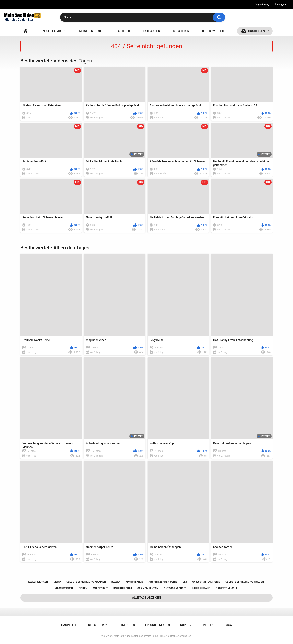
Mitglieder (181, 31)
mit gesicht (100, 588)
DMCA (228, 625)
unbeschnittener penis (206, 582)
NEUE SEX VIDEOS (54, 31)
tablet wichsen (38, 582)
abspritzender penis (163, 582)
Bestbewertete (213, 31)
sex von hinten (148, 588)
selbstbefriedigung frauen (245, 582)
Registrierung (262, 4)
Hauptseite (25, 31)
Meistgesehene (90, 31)
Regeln (208, 625)
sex (185, 582)
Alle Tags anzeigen (147, 598)
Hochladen (256, 31)
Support (187, 625)
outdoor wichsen (175, 588)
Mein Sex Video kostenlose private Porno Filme (139, 636)
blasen (116, 582)
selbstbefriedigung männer (86, 582)
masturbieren (64, 588)
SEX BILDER (122, 31)
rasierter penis (123, 588)
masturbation (134, 582)
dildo (57, 582)
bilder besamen (201, 588)
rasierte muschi (226, 588)
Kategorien (152, 31)
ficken (83, 588)
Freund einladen (158, 625)
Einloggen (280, 4)
